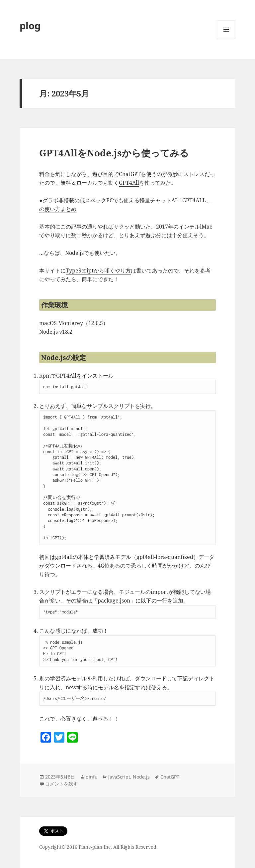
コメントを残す (61, 784)
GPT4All (129, 183)
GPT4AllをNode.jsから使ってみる (114, 153)
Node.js (141, 777)
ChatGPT (170, 777)
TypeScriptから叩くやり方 (98, 270)
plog (30, 25)
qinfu (92, 777)
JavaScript (119, 777)
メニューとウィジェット (226, 39)
